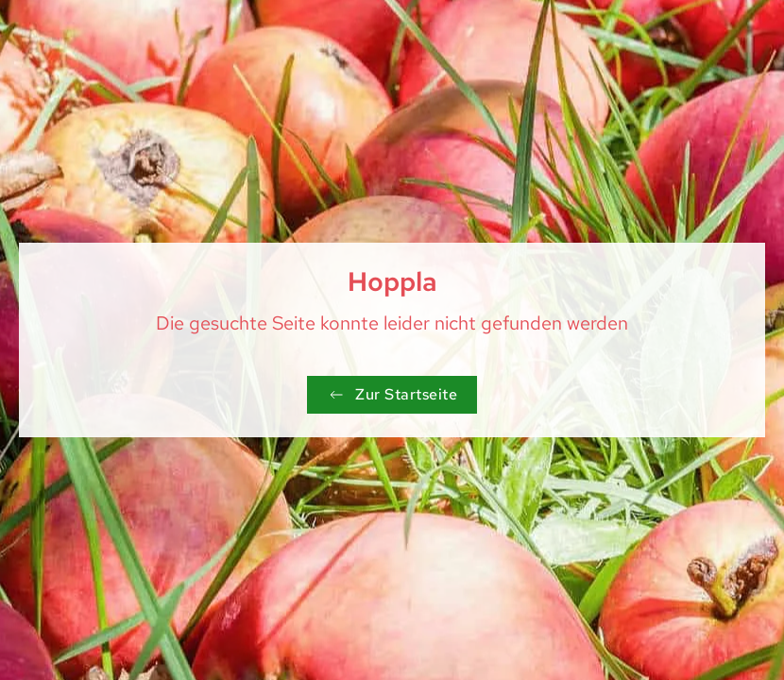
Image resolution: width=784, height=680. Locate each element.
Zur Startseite (392, 394)
